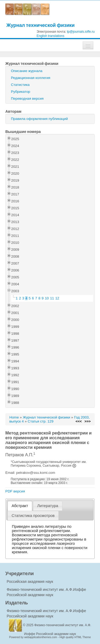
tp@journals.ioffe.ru (81, 32)
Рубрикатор (21, 92)
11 (52, 298)
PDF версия (15, 491)
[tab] (20, 506)
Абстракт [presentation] (20, 506)
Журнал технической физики (41, 25)
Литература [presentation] (48, 506)
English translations (50, 36)
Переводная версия (27, 99)
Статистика (20, 85)
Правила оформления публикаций (39, 119)
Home (14, 417)
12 (57, 298)
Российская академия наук (30, 582)
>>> (88, 421)
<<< (79, 421)
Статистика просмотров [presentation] (33, 516)
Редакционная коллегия (31, 78)
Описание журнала (27, 71)
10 (47, 298)
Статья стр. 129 (41, 421)
